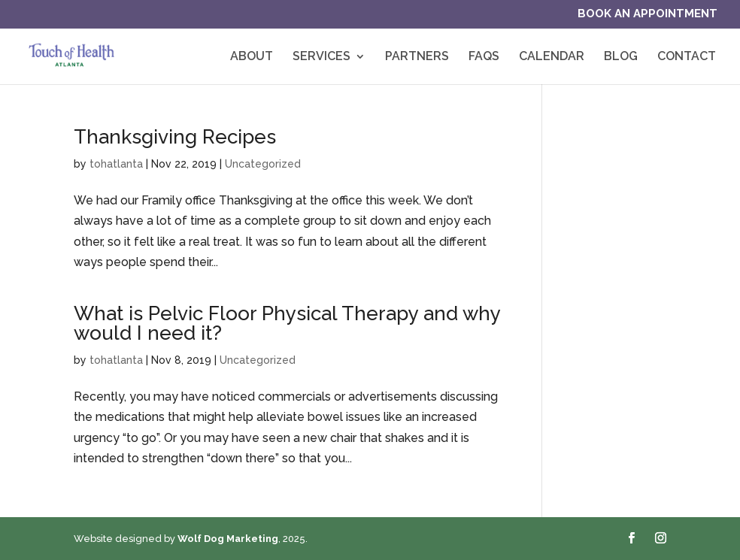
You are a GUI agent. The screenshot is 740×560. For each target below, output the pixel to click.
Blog (621, 57)
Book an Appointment (647, 14)
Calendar (552, 57)
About (252, 57)
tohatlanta (116, 164)
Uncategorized (263, 164)
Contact (687, 57)
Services (321, 57)
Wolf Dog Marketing (228, 539)
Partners (417, 57)
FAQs (484, 57)
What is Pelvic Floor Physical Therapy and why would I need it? (287, 323)
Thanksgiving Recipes (175, 137)
